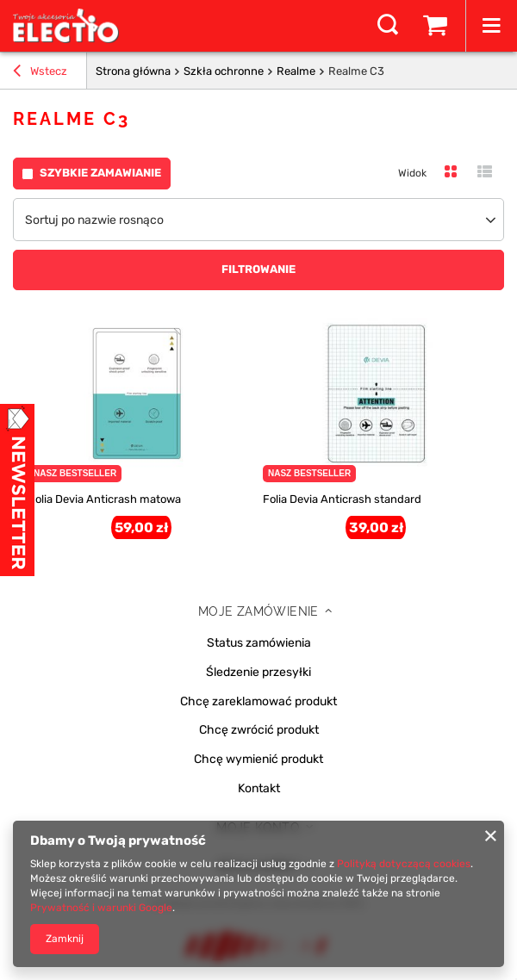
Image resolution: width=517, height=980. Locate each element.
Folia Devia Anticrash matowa (105, 499)
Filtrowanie (258, 269)
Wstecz (40, 73)
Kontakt (259, 789)
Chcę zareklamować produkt (258, 702)
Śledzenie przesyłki (258, 673)
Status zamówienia (259, 643)
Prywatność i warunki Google (101, 908)
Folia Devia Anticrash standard (342, 499)
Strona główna (133, 71)
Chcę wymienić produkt (258, 760)
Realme (296, 71)
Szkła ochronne (224, 71)
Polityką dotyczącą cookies (404, 864)
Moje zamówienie (258, 611)
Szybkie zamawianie (100, 173)
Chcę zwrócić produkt (259, 730)
